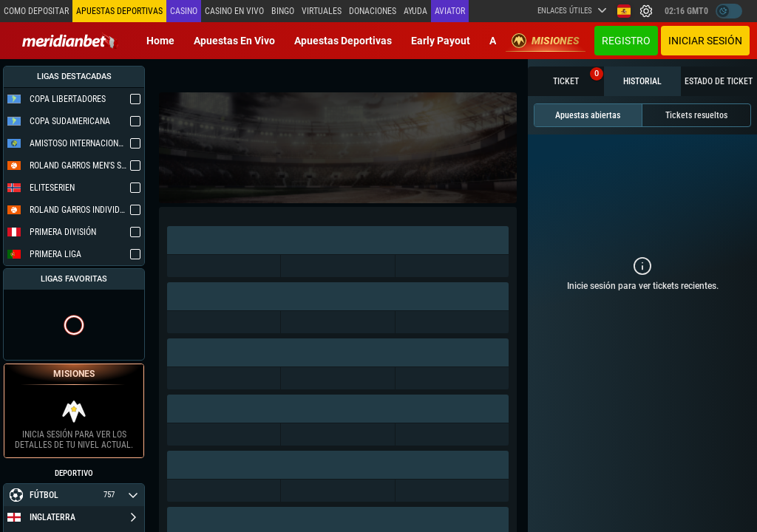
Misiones (546, 41)
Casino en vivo (234, 11)
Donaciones (373, 11)
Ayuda (415, 11)
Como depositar (36, 11)
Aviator (450, 11)
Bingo (283, 11)
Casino (184, 11)
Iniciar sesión (705, 41)
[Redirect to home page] (70, 41)
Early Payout (441, 41)
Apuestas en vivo (234, 41)
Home (160, 41)
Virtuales (322, 11)
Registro (626, 41)
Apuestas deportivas (343, 41)
